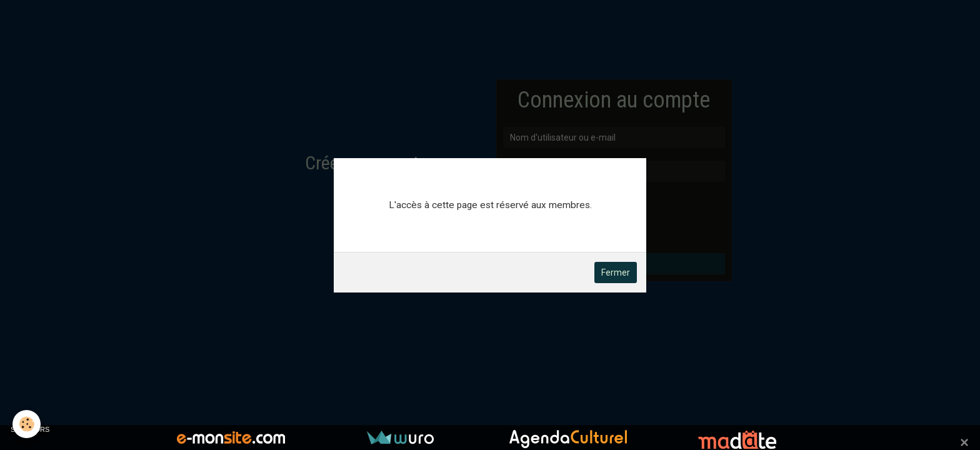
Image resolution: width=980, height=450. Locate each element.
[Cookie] (27, 424)
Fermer (616, 272)
